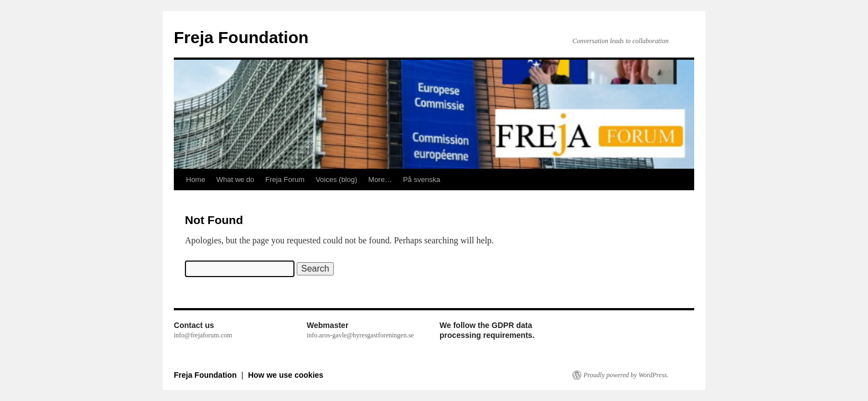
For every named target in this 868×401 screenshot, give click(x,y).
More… (380, 179)
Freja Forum (285, 179)
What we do (236, 179)
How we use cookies (286, 375)
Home (196, 179)
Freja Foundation (241, 37)
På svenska (422, 179)
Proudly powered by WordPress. (626, 375)
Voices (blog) (336, 179)
